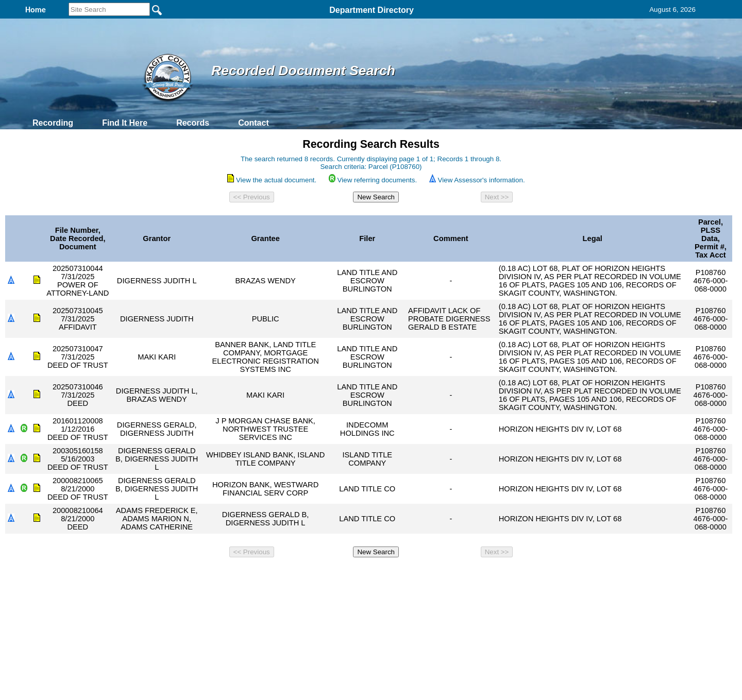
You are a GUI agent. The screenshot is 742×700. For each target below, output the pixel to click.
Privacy (367, 575)
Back (231, 575)
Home (271, 575)
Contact (254, 123)
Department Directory (372, 10)
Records (193, 123)
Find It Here (125, 123)
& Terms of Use (405, 575)
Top (200, 575)
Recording (53, 123)
